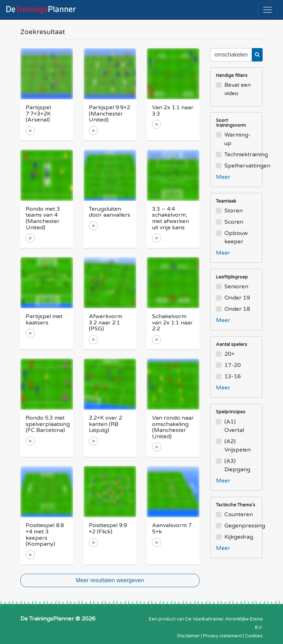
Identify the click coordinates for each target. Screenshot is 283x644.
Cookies (254, 636)
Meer (223, 177)
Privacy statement (222, 636)
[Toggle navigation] (268, 10)
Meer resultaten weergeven (110, 580)
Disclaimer (189, 636)
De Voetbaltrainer (205, 619)
